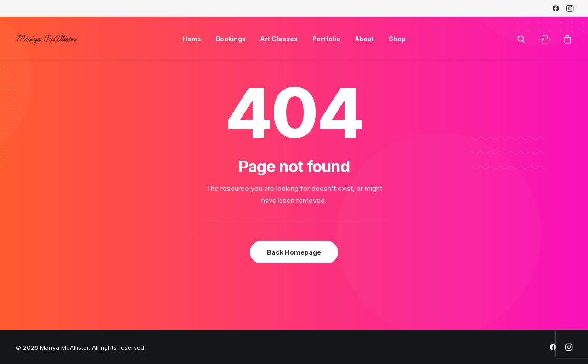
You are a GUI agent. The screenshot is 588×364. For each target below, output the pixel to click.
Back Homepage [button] (294, 252)
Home (192, 39)
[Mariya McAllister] (47, 39)
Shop (397, 39)
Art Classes (279, 39)
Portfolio (326, 39)
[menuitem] (556, 8)
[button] (556, 8)
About (365, 39)
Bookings (231, 39)
